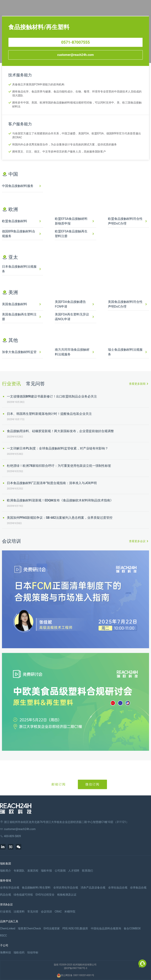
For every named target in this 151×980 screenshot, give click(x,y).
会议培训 (46, 912)
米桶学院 (70, 912)
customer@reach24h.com (75, 55)
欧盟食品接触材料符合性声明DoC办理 (125, 221)
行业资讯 (11, 384)
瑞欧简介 (6, 871)
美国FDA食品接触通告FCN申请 (70, 304)
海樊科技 (6, 952)
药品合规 (6, 895)
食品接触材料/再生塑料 (36, 888)
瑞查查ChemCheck (29, 928)
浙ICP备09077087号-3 (76, 968)
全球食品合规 (138, 888)
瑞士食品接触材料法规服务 (125, 352)
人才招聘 (74, 871)
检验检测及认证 (67, 895)
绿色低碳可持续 (23, 895)
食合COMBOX (132, 928)
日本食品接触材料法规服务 (19, 269)
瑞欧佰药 (19, 952)
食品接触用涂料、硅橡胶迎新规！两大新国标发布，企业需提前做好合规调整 (60, 431)
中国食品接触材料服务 (18, 186)
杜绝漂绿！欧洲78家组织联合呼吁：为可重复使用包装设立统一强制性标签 (59, 466)
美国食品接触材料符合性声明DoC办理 (125, 304)
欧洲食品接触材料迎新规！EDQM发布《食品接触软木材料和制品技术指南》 (60, 500)
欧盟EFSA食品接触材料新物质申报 (71, 221)
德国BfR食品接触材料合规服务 (19, 234)
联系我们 (87, 871)
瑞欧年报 (46, 871)
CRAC (58, 912)
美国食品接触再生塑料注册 (19, 317)
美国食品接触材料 (15, 304)
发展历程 (33, 871)
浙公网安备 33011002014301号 (75, 975)
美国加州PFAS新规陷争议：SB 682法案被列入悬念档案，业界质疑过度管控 (60, 518)
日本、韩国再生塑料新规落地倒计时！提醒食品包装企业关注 (49, 414)
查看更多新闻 (137, 384)
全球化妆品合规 (118, 888)
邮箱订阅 (59, 784)
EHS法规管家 (52, 928)
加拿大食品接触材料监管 (19, 352)
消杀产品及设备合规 (93, 888)
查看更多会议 (137, 541)
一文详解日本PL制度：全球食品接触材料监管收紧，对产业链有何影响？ (58, 448)
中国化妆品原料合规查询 (106, 928)
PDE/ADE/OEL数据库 (75, 928)
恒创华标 (33, 952)
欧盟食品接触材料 (15, 221)
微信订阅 (92, 784)
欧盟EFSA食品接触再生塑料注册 (71, 234)
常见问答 (35, 384)
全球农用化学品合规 (66, 888)
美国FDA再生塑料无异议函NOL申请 (72, 317)
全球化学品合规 (10, 888)
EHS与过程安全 (45, 895)
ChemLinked (8, 928)
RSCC (3, 936)
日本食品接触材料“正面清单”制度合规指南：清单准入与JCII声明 (52, 483)
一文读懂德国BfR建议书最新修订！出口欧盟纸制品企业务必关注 (52, 396)
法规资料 (19, 912)
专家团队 (19, 871)
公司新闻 (60, 871)
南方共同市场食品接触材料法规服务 (72, 352)
